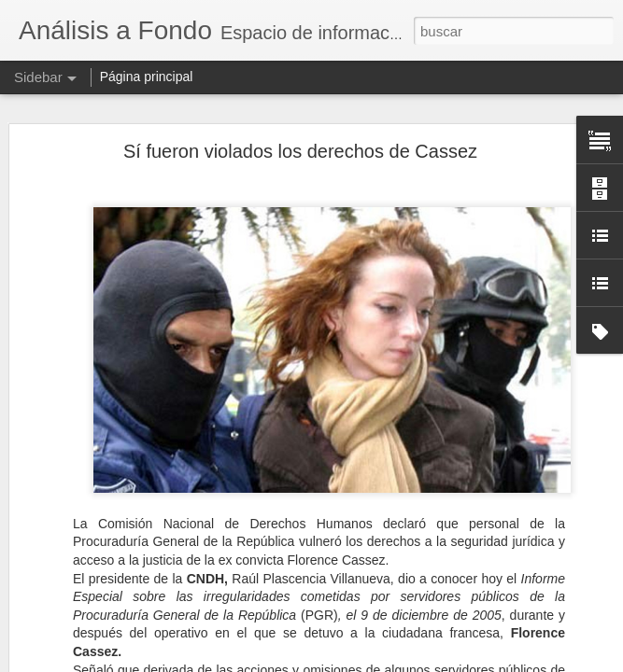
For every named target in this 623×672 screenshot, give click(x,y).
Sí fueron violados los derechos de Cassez (300, 151)
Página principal (147, 77)
